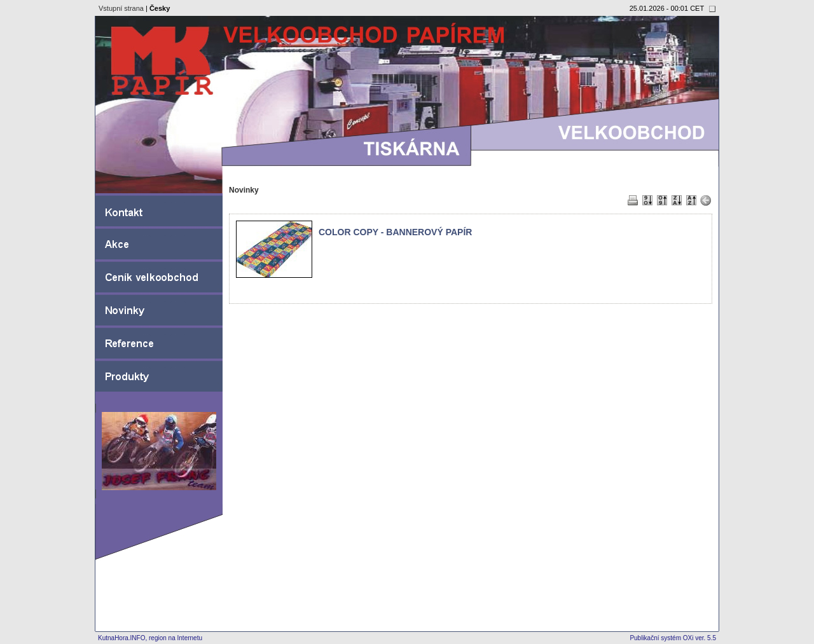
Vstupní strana (121, 8)
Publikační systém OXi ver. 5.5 (673, 638)
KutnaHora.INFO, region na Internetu (150, 638)
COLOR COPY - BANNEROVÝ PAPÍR (395, 232)
